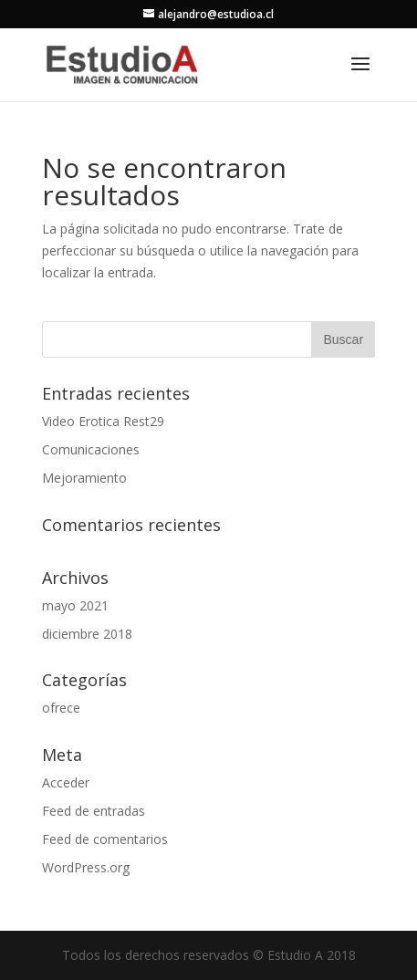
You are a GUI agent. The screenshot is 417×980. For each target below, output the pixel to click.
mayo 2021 (75, 605)
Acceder (66, 782)
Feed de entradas (94, 811)
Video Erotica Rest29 (103, 421)
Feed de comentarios (105, 839)
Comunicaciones (91, 449)
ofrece (61, 708)
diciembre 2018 (87, 634)
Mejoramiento (84, 478)
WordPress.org (86, 867)
